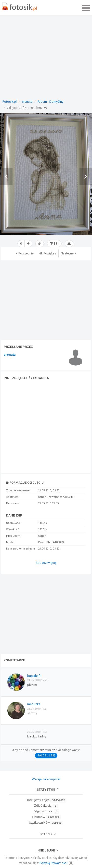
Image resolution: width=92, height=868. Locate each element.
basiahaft (34, 676)
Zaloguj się (46, 756)
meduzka (34, 704)
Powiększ (48, 253)
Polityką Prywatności (53, 863)
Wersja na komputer (46, 779)
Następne (68, 253)
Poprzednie (25, 253)
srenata (10, 355)
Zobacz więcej (46, 563)
